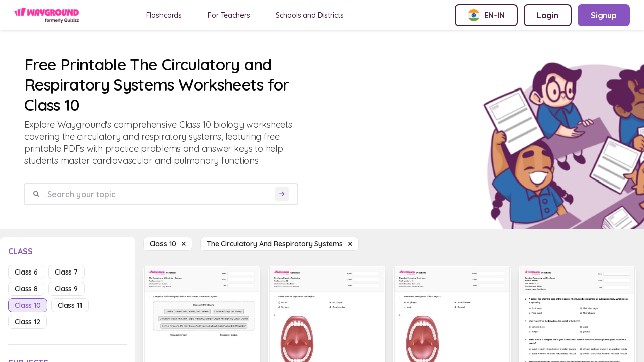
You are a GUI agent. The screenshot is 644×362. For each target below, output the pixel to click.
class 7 (66, 272)
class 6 (26, 272)
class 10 (28, 305)
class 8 (26, 289)
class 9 (66, 289)
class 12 (27, 322)
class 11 (70, 305)
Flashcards (164, 15)
